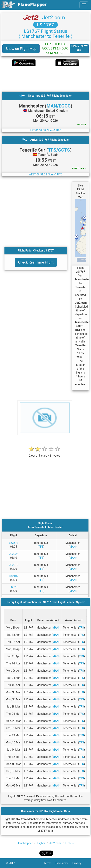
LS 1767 (45, 25)
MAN (72, 547)
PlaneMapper (25, 843)
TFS (41, 547)
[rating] (45, 454)
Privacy (79, 863)
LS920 (13, 587)
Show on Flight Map (21, 49)
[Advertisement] (45, 79)
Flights (41, 843)
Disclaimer (64, 863)
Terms (50, 863)
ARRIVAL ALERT (79, 48)
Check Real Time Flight (36, 262)
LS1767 (70, 843)
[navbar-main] (84, 5)
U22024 (14, 554)
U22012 (14, 565)
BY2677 (14, 543)
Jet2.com (54, 18)
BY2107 (14, 576)
